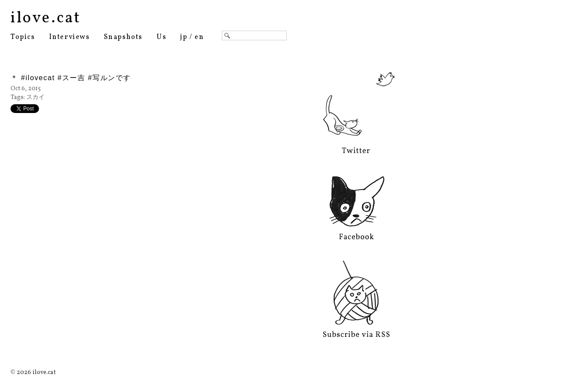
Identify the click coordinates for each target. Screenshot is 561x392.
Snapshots (123, 37)
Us (161, 37)
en (199, 37)
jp (184, 37)
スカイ (36, 97)
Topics (23, 37)
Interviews (69, 37)
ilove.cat (46, 18)
